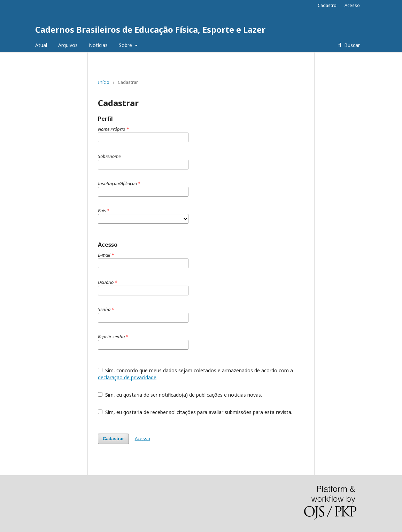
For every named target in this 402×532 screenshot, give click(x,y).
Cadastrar (113, 439)
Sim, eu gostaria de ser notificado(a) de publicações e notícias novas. (180, 395)
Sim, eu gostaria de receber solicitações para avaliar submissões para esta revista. (195, 412)
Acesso (352, 5)
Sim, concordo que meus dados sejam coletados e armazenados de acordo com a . (195, 374)
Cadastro (327, 5)
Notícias (98, 45)
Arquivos (68, 45)
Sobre (126, 45)
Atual (41, 45)
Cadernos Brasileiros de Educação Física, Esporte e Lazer (150, 29)
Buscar (351, 45)
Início (104, 82)
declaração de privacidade (127, 377)
